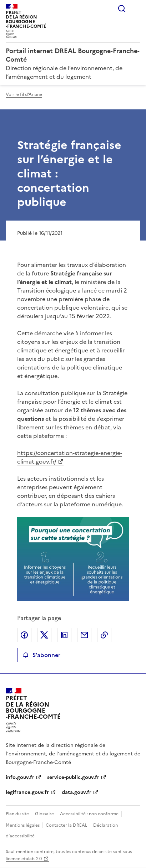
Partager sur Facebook (24, 635)
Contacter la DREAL (66, 825)
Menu (136, 9)
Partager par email (84, 635)
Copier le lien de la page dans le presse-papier (104, 635)
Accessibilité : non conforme (89, 814)
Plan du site (17, 814)
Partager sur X (44, 635)
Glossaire (44, 814)
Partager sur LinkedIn (64, 635)
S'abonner (42, 655)
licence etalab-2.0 (24, 859)
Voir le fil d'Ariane (24, 94)
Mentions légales (23, 825)
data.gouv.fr (77, 792)
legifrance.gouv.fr (27, 792)
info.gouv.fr (20, 777)
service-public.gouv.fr (73, 777)
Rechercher (122, 9)
